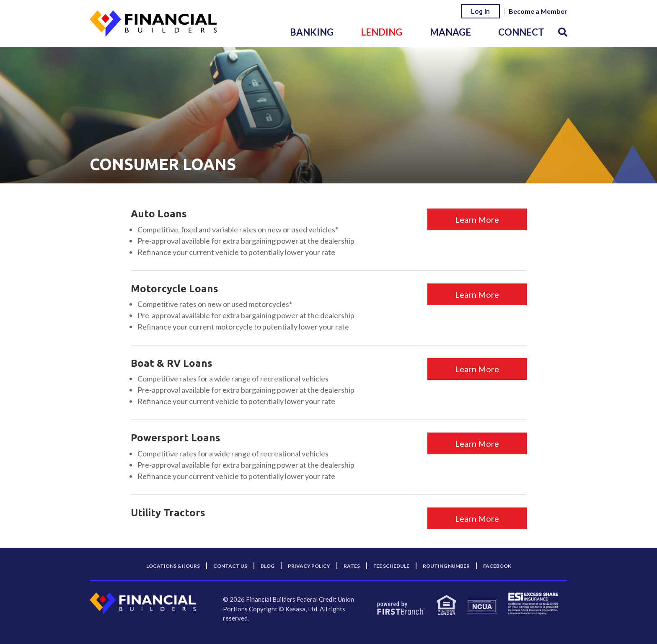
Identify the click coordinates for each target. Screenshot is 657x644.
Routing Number (446, 566)
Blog (268, 566)
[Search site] (563, 32)
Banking (312, 32)
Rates (352, 566)
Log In (480, 11)
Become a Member (538, 11)
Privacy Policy (309, 566)
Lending (382, 32)
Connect (521, 32)
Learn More (477, 219)
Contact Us (230, 566)
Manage (450, 32)
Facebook (497, 566)
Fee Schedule (391, 566)
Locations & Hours (173, 566)
